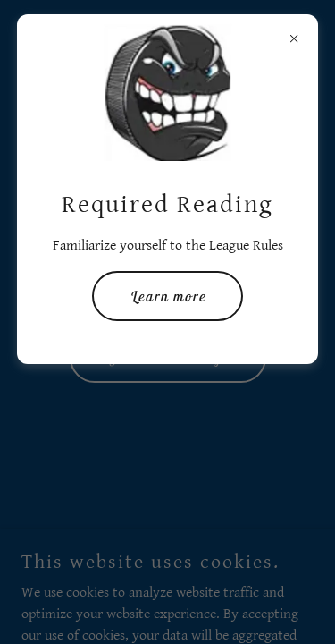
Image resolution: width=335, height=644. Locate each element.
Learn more (167, 296)
